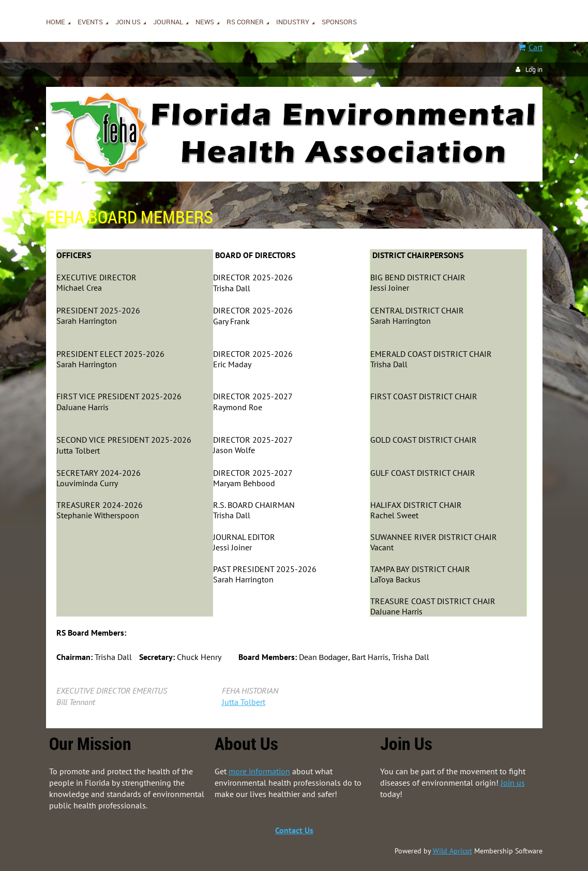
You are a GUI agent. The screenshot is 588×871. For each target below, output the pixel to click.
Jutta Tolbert (244, 702)
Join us (513, 783)
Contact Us (294, 830)
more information (259, 771)
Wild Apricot (453, 851)
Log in (534, 70)
